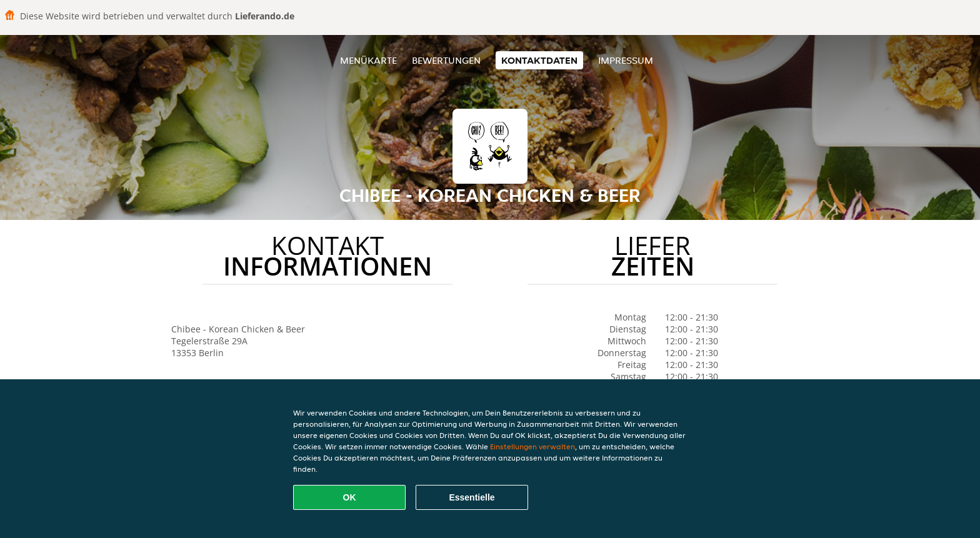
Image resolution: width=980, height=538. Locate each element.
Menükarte (368, 60)
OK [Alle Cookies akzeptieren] (350, 497)
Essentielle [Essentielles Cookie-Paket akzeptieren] (472, 497)
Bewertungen (446, 60)
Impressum (626, 60)
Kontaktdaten (539, 60)
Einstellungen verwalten (532, 446)
